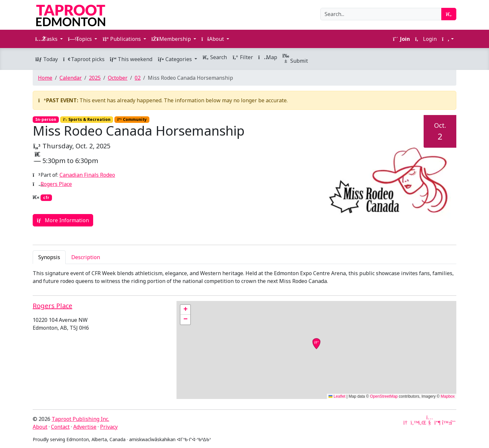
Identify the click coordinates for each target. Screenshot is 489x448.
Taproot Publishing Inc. (80, 419)
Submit (295, 59)
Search (215, 57)
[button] (448, 39)
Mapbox (448, 396)
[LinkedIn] (422, 423)
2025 (95, 78)
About (40, 427)
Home (45, 78)
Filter (243, 57)
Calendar (71, 78)
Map (268, 57)
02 (138, 78)
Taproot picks (84, 59)
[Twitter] (414, 423)
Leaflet (337, 396)
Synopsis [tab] (49, 257)
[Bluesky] (445, 423)
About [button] (213, 39)
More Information (63, 220)
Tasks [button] (47, 39)
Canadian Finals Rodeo (87, 175)
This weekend (131, 59)
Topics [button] (81, 39)
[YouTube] (430, 423)
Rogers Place (56, 184)
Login (426, 39)
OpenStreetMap (384, 396)
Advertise (85, 427)
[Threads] (453, 423)
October (118, 78)
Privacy (109, 427)
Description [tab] (86, 257)
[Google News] (406, 423)
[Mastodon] (437, 423)
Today (47, 59)
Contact (60, 427)
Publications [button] (122, 39)
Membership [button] (172, 39)
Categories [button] (175, 59)
